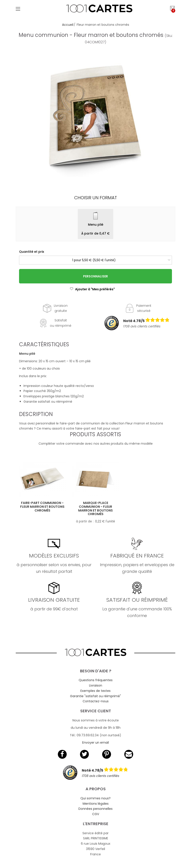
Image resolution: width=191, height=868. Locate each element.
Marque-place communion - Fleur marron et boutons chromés (95, 508)
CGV (96, 814)
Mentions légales (96, 804)
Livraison (96, 685)
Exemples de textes (95, 691)
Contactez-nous (96, 701)
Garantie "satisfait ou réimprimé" (95, 696)
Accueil (68, 25)
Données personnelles (95, 809)
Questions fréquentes (96, 680)
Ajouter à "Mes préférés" (92, 289)
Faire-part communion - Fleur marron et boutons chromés (42, 507)
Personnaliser (95, 276)
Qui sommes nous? (95, 798)
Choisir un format (96, 198)
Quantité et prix (32, 252)
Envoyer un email (95, 743)
